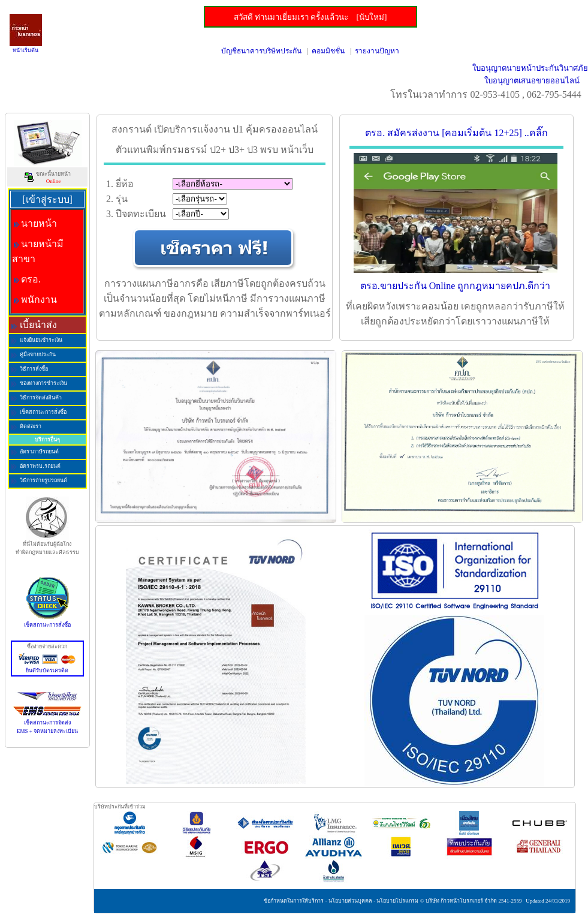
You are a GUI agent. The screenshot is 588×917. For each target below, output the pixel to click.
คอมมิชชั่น (328, 51)
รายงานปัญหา (377, 51)
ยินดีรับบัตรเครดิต (47, 668)
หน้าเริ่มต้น (25, 50)
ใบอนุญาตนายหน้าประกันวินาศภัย (530, 68)
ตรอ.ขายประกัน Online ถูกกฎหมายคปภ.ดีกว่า (456, 286)
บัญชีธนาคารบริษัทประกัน (261, 51)
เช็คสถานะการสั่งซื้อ (47, 622)
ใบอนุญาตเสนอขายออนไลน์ (532, 81)
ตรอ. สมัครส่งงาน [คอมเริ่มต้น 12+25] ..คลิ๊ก (456, 133)
